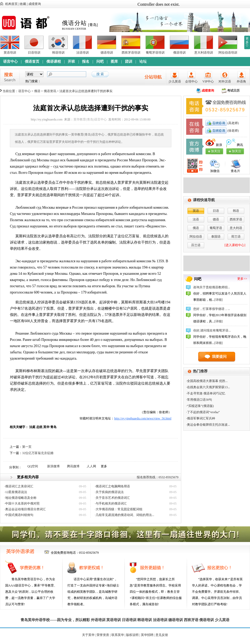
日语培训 (34, 53)
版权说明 (132, 635)
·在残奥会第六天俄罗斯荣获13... (208, 387)
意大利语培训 (204, 53)
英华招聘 (147, 635)
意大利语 (236, 228)
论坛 (143, 62)
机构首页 (11, 4)
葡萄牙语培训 (155, 53)
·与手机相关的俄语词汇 (111, 503)
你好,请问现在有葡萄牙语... (212, 330)
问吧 (100, 62)
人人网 (91, 466)
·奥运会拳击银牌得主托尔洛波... (208, 425)
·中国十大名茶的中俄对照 (22, 503)
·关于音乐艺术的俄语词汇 (112, 498)
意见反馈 (162, 635)
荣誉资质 (103, 635)
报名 (86, 62)
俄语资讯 (50, 91)
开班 (71, 62)
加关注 (236, 151)
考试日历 (233, 91)
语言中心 (10, 62)
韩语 (236, 211)
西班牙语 (236, 219)
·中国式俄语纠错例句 (19, 515)
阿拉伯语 (196, 237)
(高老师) (233, 123)
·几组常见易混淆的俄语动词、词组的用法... (124, 515)
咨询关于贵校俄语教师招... (212, 287)
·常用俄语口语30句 (199, 400)
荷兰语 (236, 237)
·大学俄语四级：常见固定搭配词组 (119, 509)
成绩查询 (35, 4)
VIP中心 (208, 81)
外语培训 (98, 620)
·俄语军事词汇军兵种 (201, 418)
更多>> (242, 279)
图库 (114, 62)
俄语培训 (179, 53)
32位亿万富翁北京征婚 (38, 453)
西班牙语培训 (131, 53)
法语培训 (83, 53)
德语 (216, 219)
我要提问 (219, 357)
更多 (247, 40)
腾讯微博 (73, 466)
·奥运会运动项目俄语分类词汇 (25, 509)
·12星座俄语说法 (16, 492)
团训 (129, 62)
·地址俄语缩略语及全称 (20, 498)
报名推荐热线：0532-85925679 (158, 477)
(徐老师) (233, 131)
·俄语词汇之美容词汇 (19, 486)
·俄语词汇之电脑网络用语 (112, 486)
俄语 (37, 91)
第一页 (27, 447)
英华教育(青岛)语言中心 (90, 119)
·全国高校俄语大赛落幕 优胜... (207, 381)
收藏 (23, 4)
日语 (216, 211)
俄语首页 (32, 62)
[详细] (218, 300)
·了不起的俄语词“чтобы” (203, 412)
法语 (196, 219)
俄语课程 (54, 62)
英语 (196, 211)
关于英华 (88, 635)
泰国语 (216, 237)
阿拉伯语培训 (228, 53)
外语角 (241, 81)
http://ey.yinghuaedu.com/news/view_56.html (143, 418)
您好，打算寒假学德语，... (212, 309)
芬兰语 (196, 245)
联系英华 (118, 635)
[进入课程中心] (235, 245)
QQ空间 (33, 466)
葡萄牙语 (216, 228)
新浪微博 (53, 466)
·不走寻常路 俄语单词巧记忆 (206, 393)
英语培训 (10, 53)
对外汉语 (225, 81)
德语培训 (107, 53)
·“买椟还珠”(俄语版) (200, 406)
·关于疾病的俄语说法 (109, 492)
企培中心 (191, 81)
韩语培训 (58, 53)
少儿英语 (175, 81)
